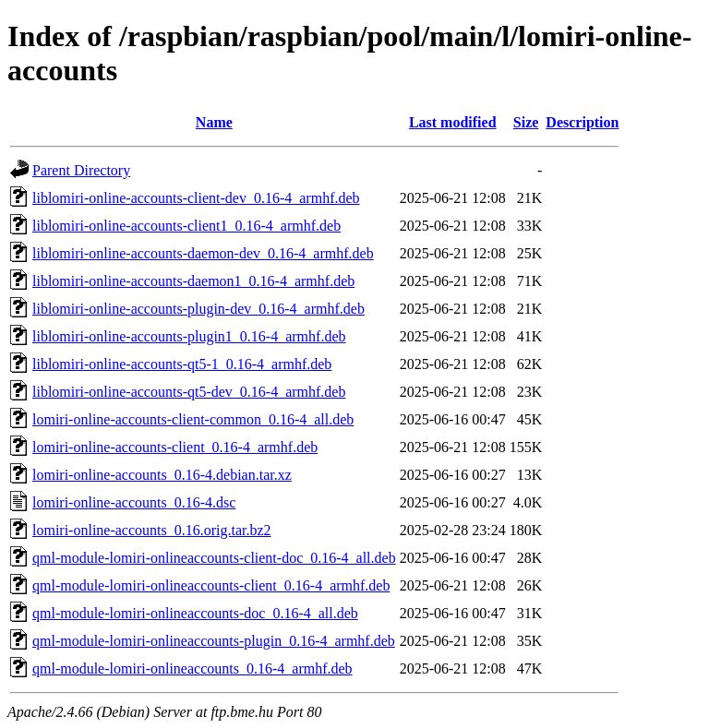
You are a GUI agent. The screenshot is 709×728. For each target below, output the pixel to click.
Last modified (453, 122)
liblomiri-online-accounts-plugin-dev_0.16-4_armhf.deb (198, 309)
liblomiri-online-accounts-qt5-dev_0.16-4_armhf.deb (189, 392)
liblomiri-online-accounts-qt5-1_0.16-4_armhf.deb (182, 364)
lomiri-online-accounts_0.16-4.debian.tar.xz (162, 475)
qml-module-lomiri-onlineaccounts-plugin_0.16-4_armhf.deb (214, 641)
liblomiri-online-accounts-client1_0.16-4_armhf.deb (186, 226)
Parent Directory (81, 170)
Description (582, 122)
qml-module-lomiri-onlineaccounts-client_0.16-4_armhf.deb (211, 585)
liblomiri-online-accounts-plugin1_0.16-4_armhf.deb (189, 336)
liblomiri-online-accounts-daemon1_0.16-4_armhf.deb (193, 281)
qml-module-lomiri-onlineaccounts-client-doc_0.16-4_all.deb (214, 558)
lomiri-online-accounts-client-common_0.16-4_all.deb (193, 419)
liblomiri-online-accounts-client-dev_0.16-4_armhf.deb (196, 198)
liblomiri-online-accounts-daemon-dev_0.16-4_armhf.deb (203, 253)
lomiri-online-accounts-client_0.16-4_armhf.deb (175, 447)
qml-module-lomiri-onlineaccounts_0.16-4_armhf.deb (192, 668)
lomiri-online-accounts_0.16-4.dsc (134, 502)
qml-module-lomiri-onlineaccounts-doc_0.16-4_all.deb (195, 613)
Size (526, 122)
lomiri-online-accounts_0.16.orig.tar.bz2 (152, 530)
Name (214, 122)
